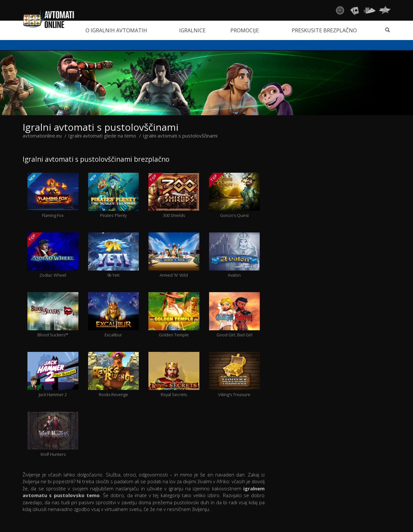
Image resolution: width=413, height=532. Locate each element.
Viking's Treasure (235, 375)
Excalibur (114, 315)
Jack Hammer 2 (53, 375)
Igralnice (192, 30)
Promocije (245, 30)
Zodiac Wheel (53, 255)
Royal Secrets (174, 375)
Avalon (235, 255)
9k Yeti (114, 255)
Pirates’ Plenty (114, 195)
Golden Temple (174, 315)
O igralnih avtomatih (116, 30)
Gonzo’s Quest (235, 195)
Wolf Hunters (53, 434)
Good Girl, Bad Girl (235, 315)
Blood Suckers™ (53, 315)
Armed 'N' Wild (174, 255)
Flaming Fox (53, 195)
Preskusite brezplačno (324, 30)
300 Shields (174, 195)
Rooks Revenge (114, 375)
